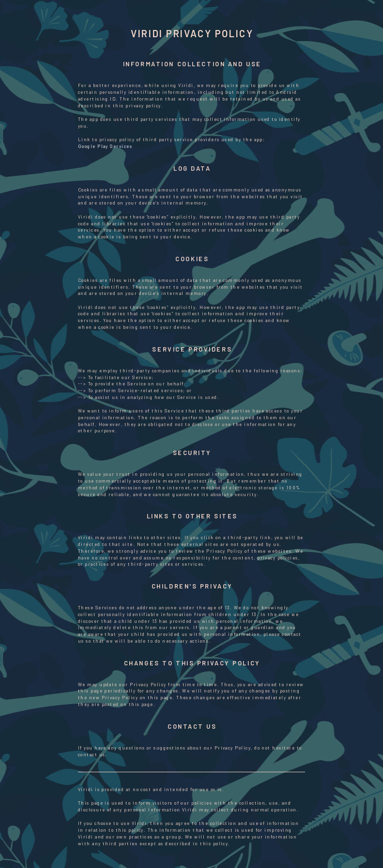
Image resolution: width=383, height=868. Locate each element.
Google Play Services (105, 146)
